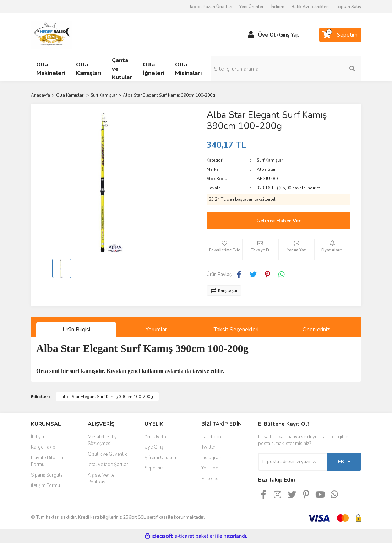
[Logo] (51, 34)
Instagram (212, 458)
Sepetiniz (154, 468)
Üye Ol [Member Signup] (267, 35)
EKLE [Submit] (344, 462)
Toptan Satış (349, 7)
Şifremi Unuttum (161, 458)
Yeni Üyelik (156, 437)
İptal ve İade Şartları (108, 465)
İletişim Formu (45, 485)
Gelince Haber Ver (279, 221)
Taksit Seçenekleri (236, 330)
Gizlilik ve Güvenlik (107, 454)
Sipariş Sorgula (47, 475)
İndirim (277, 7)
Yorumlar (156, 330)
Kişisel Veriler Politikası (102, 479)
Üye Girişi (154, 447)
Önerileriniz (316, 330)
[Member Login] (251, 35)
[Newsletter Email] (293, 462)
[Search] (324, 69)
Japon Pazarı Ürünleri (211, 7)
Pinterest (211, 479)
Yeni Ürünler (251, 7)
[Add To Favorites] (224, 249)
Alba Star (266, 169)
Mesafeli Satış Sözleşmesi (102, 440)
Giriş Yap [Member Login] (289, 35)
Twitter (208, 447)
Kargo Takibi (44, 447)
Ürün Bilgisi (76, 330)
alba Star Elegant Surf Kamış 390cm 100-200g (107, 397)
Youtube (210, 468)
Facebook (211, 437)
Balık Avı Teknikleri (310, 7)
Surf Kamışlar (270, 160)
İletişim (38, 437)
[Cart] (340, 35)
